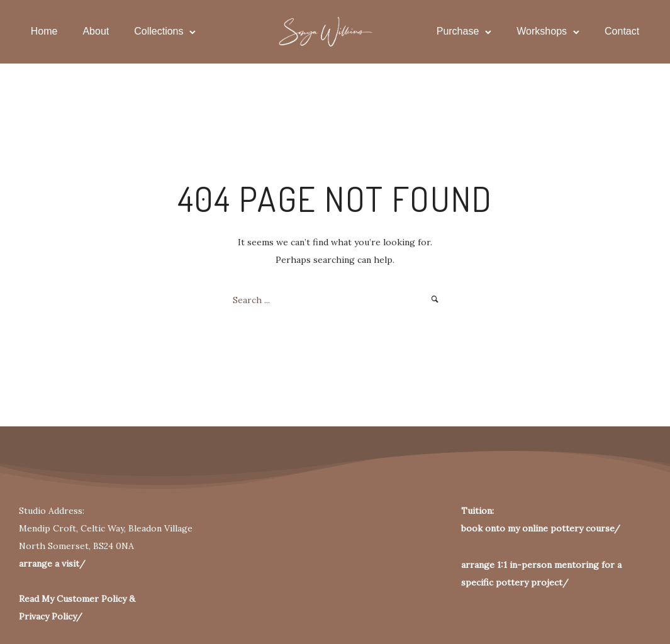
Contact (621, 31)
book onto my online (505, 528)
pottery (566, 528)
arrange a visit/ (52, 563)
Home (45, 31)
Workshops (541, 31)
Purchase (457, 31)
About (97, 31)
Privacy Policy (47, 616)
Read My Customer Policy (73, 599)
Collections (160, 31)
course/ (602, 528)
